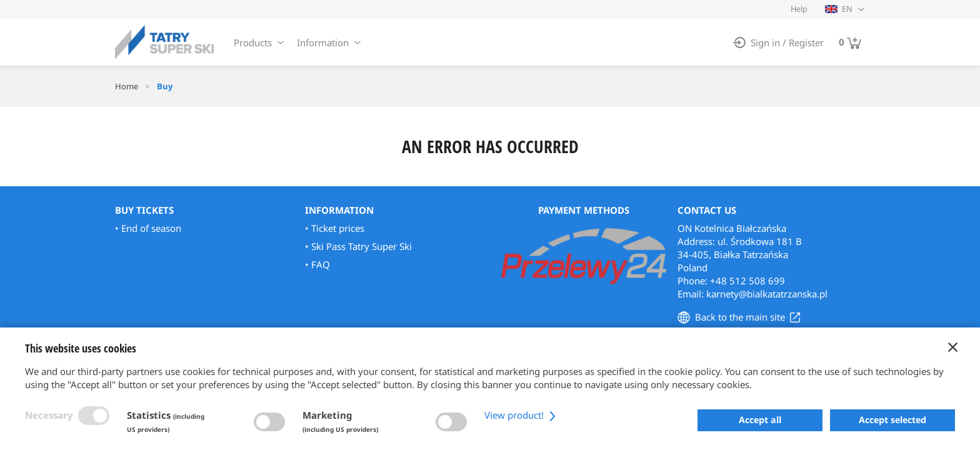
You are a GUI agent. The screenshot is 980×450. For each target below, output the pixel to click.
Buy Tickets (144, 210)
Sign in (765, 42)
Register (806, 42)
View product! (522, 415)
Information (323, 42)
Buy (165, 86)
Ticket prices (338, 228)
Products (253, 42)
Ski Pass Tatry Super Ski (362, 246)
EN (839, 9)
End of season (151, 228)
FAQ (321, 264)
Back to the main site (740, 317)
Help (799, 9)
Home (127, 86)
